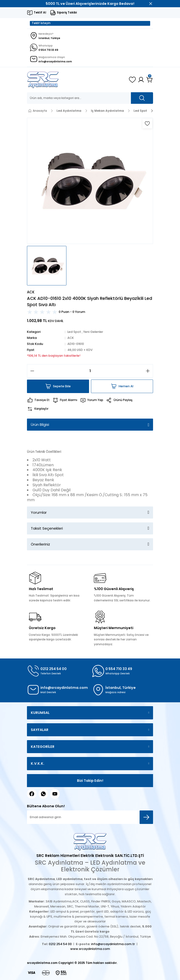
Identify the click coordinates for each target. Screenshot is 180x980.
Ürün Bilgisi (40, 424)
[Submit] (146, 817)
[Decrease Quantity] (31, 371)
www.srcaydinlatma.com (90, 949)
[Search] (90, 98)
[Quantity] (90, 371)
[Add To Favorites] (147, 124)
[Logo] (43, 80)
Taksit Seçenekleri (47, 528)
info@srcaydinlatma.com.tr (113, 944)
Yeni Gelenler (93, 332)
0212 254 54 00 (60, 944)
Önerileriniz (40, 544)
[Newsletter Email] (90, 817)
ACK (71, 338)
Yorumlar (39, 512)
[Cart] (150, 80)
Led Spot (74, 332)
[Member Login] (141, 80)
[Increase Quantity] (149, 371)
